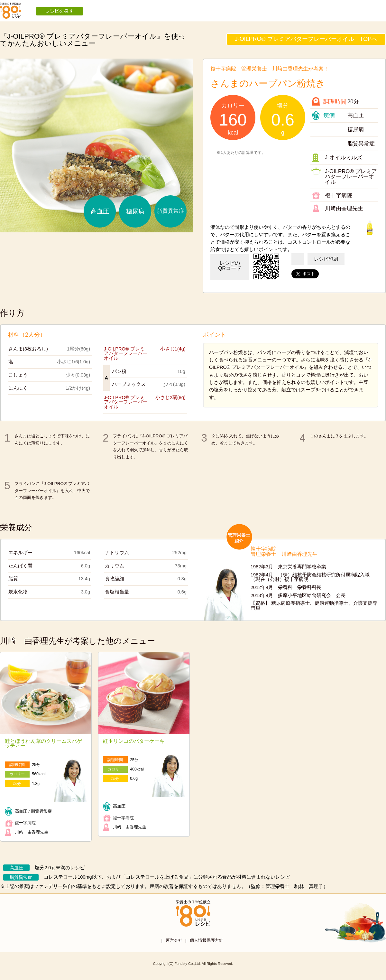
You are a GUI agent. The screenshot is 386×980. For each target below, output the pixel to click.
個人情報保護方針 (207, 940)
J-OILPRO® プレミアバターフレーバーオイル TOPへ (306, 39)
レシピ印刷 (326, 259)
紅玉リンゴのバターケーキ (134, 741)
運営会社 (174, 940)
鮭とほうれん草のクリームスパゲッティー (43, 744)
